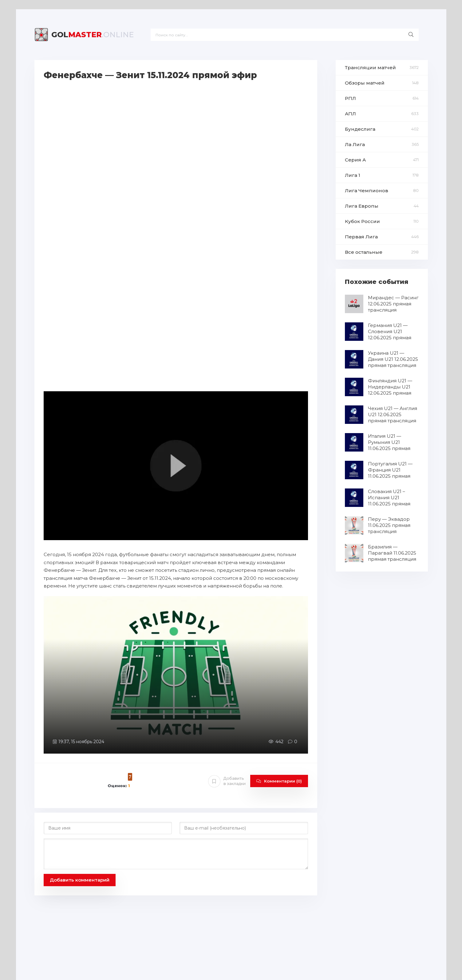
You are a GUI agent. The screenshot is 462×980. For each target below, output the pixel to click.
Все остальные (364, 252)
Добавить (227, 781)
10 (120, 777)
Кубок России (362, 221)
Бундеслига (360, 129)
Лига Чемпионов (367, 191)
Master (93, 35)
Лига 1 (353, 175)
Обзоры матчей (365, 83)
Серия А (355, 160)
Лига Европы (362, 206)
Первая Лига (361, 237)
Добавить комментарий (80, 880)
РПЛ (350, 98)
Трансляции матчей (370, 68)
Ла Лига (355, 144)
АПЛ (350, 114)
